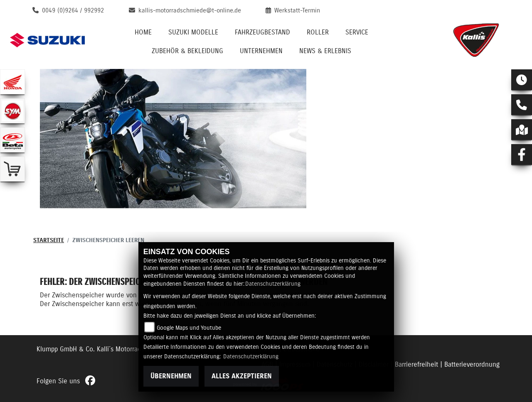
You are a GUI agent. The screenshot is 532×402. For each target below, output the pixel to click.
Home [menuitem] (143, 32)
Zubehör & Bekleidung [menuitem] (187, 51)
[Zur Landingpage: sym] (12, 111)
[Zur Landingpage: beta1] (12, 140)
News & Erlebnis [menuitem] (325, 51)
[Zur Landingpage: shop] (12, 169)
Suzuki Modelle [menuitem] (193, 32)
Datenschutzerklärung (273, 284)
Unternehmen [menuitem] (261, 51)
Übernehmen (171, 376)
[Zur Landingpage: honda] (12, 82)
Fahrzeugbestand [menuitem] (262, 32)
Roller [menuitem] (318, 32)
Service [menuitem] (357, 32)
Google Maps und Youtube (189, 328)
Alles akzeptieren (242, 376)
